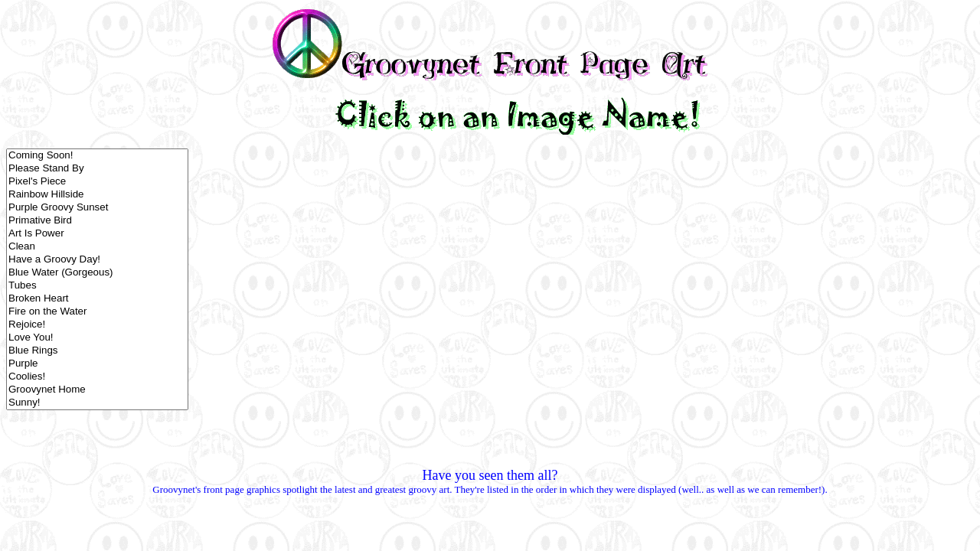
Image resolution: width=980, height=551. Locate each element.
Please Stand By (97, 169)
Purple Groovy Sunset (97, 208)
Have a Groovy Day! (97, 260)
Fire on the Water (97, 312)
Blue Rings (97, 351)
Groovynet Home (97, 390)
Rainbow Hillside (97, 195)
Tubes (97, 286)
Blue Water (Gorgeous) (97, 273)
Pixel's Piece (97, 182)
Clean (97, 247)
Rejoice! (97, 325)
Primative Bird (97, 221)
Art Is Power (97, 234)
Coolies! (97, 377)
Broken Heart (97, 299)
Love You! (97, 338)
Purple (97, 364)
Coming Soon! (97, 156)
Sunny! (97, 403)
